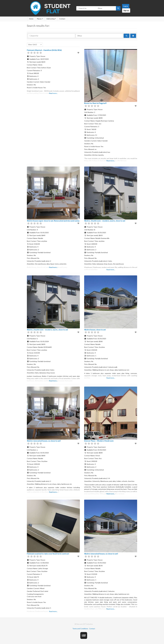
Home (31, 19)
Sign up (126, 10)
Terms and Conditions (80, 629)
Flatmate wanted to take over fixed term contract (48, 554)
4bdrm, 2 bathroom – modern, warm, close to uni (105, 221)
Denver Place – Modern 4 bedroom (99, 441)
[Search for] (86, 8)
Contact (62, 19)
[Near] (106, 8)
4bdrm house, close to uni (95, 330)
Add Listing (51, 19)
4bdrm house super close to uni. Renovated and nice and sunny (53, 221)
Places (39, 19)
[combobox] (35, 45)
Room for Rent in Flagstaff (95, 103)
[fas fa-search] (118, 8)
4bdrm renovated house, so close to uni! (44, 441)
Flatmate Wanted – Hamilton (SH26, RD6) (44, 50)
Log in (126, 6)
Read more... (53, 93)
